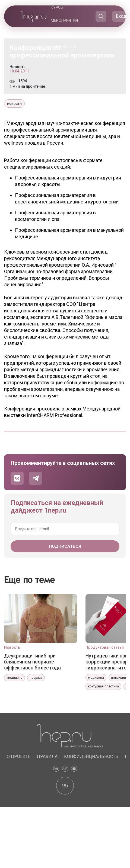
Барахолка (62, 33)
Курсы (57, 7)
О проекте (19, 756)
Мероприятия (64, 20)
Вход (121, 16)
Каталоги (66, 47)
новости (14, 103)
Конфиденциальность (91, 756)
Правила (47, 756)
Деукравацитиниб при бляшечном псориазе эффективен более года (32, 662)
